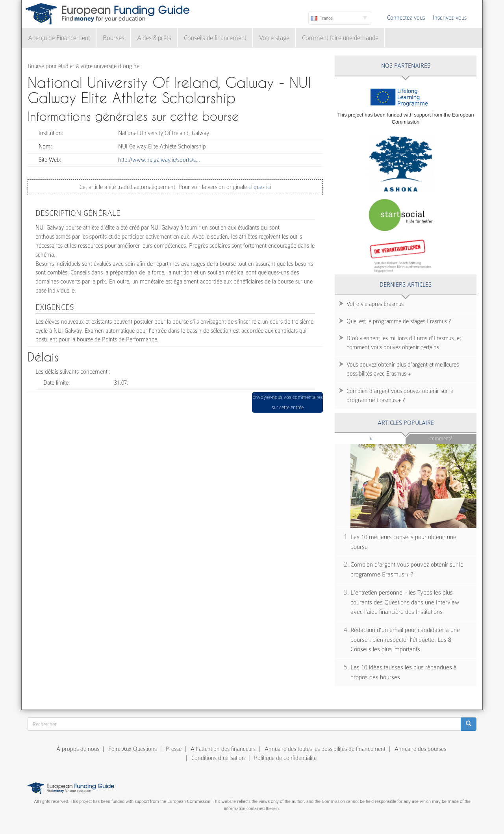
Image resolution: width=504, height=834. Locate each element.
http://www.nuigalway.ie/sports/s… (159, 160)
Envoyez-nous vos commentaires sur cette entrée (288, 402)
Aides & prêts (154, 38)
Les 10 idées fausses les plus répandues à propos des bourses (404, 672)
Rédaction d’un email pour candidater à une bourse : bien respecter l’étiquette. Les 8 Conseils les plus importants (405, 640)
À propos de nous (78, 749)
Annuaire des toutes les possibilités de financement (325, 749)
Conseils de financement (215, 38)
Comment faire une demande (340, 38)
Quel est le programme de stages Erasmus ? (399, 321)
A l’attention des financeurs (223, 749)
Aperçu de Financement (59, 38)
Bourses (114, 38)
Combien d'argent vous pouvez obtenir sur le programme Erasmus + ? (400, 396)
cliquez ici (259, 187)
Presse (174, 749)
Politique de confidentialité (285, 758)
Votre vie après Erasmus (375, 304)
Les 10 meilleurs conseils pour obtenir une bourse (403, 542)
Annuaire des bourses (420, 749)
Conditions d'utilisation (218, 758)
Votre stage (274, 38)
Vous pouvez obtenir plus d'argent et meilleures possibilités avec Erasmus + (403, 369)
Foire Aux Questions (132, 749)
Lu (384, 438)
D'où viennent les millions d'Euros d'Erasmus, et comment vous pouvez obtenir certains (404, 343)
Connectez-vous (406, 18)
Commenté (441, 438)
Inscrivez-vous (450, 18)
